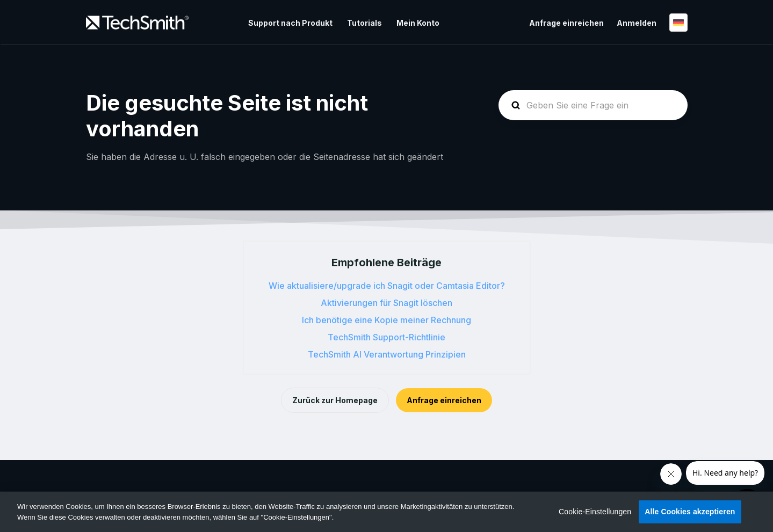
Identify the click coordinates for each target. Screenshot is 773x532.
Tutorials (364, 23)
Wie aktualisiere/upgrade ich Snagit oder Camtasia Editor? (387, 286)
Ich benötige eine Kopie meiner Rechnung (386, 320)
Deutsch (678, 23)
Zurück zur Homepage (335, 400)
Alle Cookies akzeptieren (690, 512)
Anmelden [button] (637, 23)
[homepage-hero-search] (593, 105)
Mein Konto (418, 23)
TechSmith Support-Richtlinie (386, 337)
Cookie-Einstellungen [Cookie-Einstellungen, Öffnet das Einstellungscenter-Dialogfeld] (595, 512)
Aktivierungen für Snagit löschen (386, 303)
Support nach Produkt (290, 23)
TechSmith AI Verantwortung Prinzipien (387, 354)
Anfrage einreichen (566, 23)
